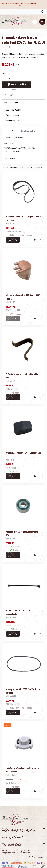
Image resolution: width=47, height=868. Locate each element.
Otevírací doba (12, 844)
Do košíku (13, 240)
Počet (4, 73)
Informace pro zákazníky (18, 830)
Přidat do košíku (17, 85)
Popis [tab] (14, 131)
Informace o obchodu (16, 852)
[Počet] (10, 78)
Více (36, 240)
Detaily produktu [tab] (28, 131)
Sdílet (5, 95)
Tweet (11, 95)
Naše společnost (12, 837)
